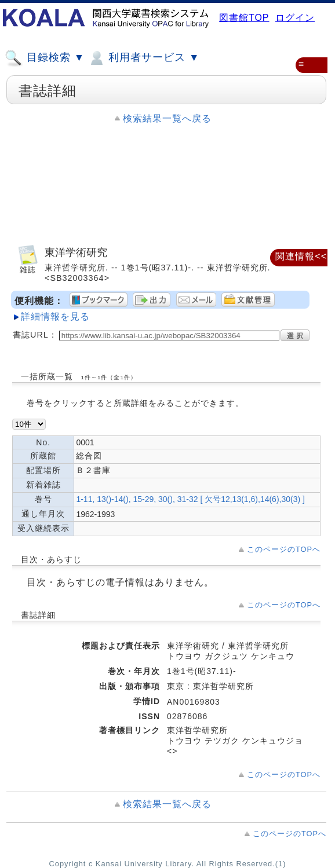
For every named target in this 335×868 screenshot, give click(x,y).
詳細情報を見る (55, 316)
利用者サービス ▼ (143, 58)
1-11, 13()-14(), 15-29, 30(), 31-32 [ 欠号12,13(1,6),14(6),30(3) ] (190, 499)
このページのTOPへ (284, 549)
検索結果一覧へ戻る (167, 118)
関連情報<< (301, 256)
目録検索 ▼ (45, 58)
